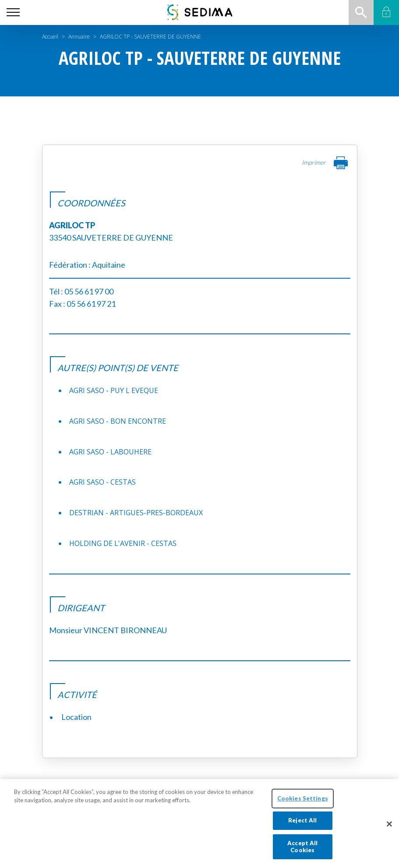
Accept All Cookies (302, 854)
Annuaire (79, 37)
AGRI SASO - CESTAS (102, 482)
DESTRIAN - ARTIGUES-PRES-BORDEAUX (136, 513)
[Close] (389, 831)
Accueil (50, 37)
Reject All (302, 828)
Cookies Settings (303, 805)
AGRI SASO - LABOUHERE (110, 452)
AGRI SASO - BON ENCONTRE (118, 421)
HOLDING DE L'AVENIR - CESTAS (123, 543)
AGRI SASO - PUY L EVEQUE (114, 390)
